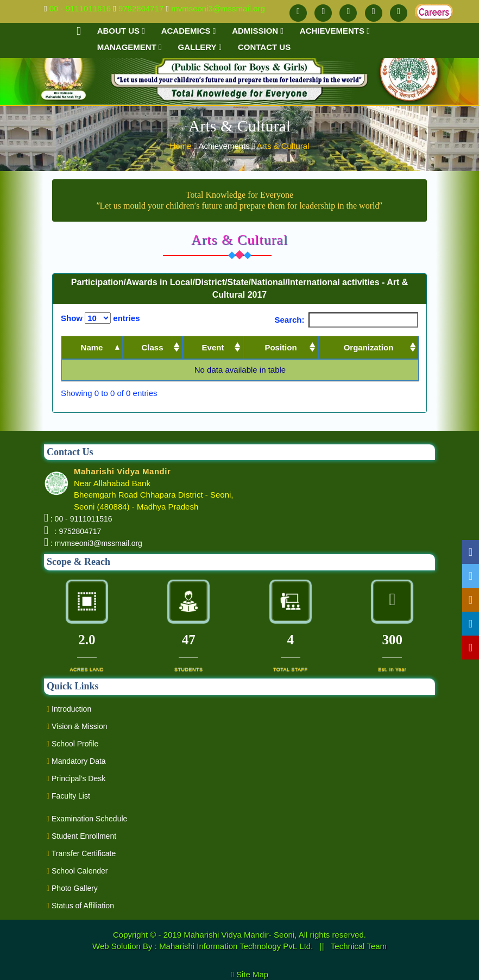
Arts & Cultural (283, 146)
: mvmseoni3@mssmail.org (96, 543)
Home (182, 146)
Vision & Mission (77, 726)
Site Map (257, 974)
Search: (346, 320)
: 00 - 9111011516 (81, 519)
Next (401, 394)
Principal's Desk (76, 778)
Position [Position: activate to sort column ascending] (281, 347)
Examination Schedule (87, 819)
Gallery (200, 47)
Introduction (69, 709)
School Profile (73, 744)
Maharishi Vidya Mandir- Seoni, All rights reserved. (275, 935)
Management (130, 47)
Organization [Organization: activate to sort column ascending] (369, 347)
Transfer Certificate (81, 853)
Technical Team (359, 946)
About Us (121, 31)
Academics (189, 31)
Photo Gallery (72, 888)
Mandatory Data (76, 761)
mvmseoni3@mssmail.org (218, 8)
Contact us (264, 47)
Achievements (335, 31)
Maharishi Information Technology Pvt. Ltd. (237, 946)
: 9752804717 (76, 531)
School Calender (77, 871)
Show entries (100, 318)
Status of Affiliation (80, 906)
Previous (358, 394)
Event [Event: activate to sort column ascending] (213, 347)
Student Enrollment (81, 836)
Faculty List (68, 796)
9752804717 (141, 8)
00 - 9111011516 (80, 8)
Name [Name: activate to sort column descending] (92, 347)
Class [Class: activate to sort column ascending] (152, 347)
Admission (258, 31)
